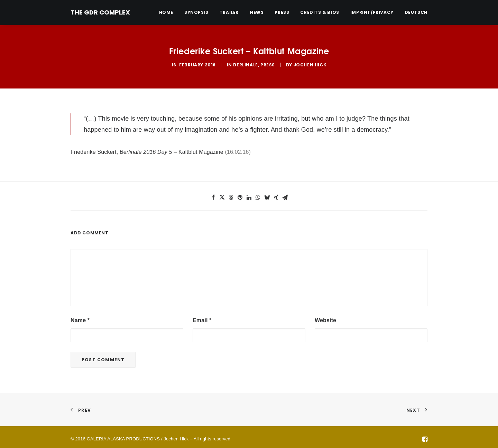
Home (166, 12)
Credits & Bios (320, 12)
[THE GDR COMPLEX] (100, 12)
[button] (213, 193)
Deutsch (416, 12)
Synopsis (196, 12)
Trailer (229, 12)
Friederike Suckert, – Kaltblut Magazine (147, 148)
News (257, 12)
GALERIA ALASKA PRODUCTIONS (123, 435)
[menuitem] (169, 12)
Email (202, 316)
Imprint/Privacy (372, 12)
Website (325, 316)
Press (282, 12)
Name (80, 316)
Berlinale (245, 63)
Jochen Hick (310, 63)
